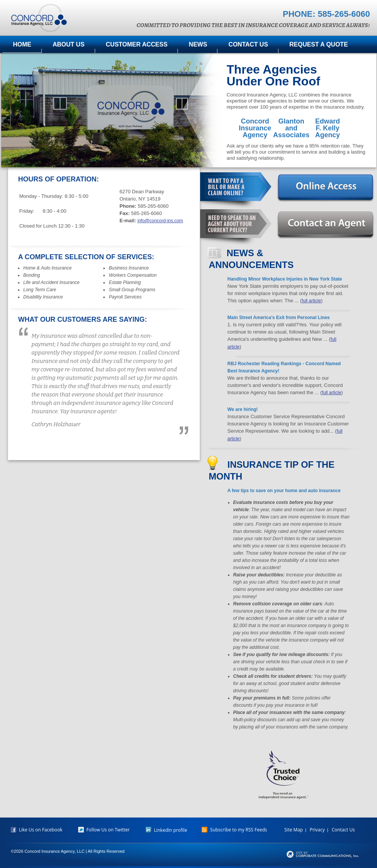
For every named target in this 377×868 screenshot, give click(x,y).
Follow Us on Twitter (104, 830)
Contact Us (248, 44)
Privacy (317, 830)
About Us (69, 44)
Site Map (294, 830)
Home (22, 44)
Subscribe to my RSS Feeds (234, 830)
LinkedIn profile (166, 830)
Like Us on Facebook (37, 830)
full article (311, 301)
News (198, 44)
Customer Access (137, 44)
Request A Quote (319, 44)
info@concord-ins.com (160, 221)
